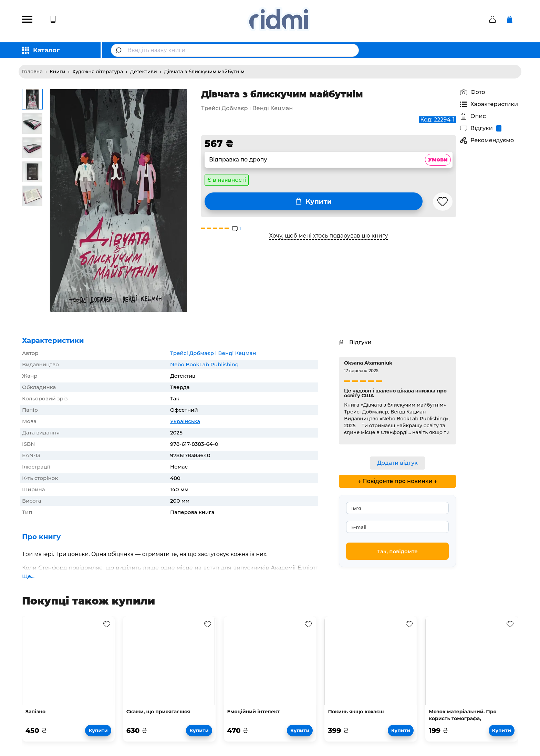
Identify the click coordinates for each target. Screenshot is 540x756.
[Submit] (119, 50)
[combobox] (235, 50)
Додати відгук (397, 463)
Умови (438, 160)
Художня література (98, 72)
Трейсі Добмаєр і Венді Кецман (213, 353)
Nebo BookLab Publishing (204, 364)
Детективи (144, 72)
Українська (185, 421)
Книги (58, 72)
